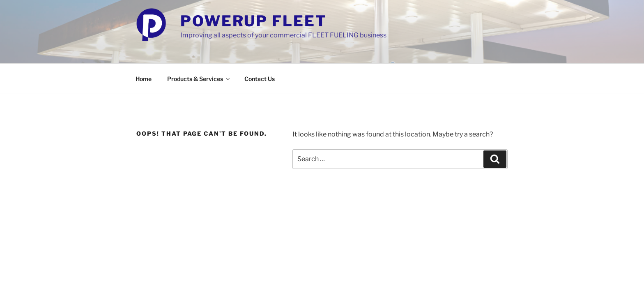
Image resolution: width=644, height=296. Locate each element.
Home (144, 79)
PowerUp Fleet (253, 21)
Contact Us (260, 79)
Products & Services (199, 79)
